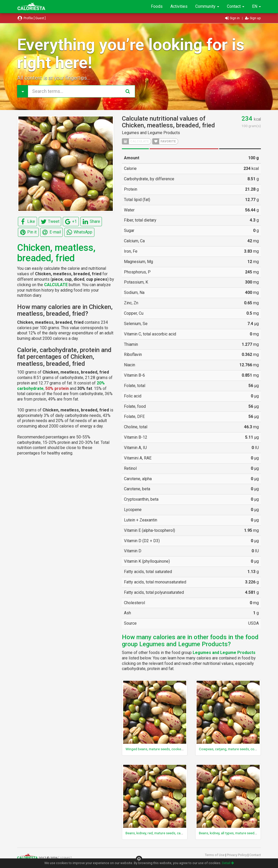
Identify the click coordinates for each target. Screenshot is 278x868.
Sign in (233, 18)
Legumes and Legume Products (151, 133)
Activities (179, 6)
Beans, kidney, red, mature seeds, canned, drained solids (168, 833)
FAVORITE (164, 141)
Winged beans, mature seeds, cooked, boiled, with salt (167, 749)
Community (207, 6)
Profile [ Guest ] (31, 18)
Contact (236, 6)
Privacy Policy (237, 855)
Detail (228, 863)
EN (256, 6)
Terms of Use (215, 855)
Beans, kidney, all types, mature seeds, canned (234, 833)
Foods (157, 6)
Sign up (253, 18)
